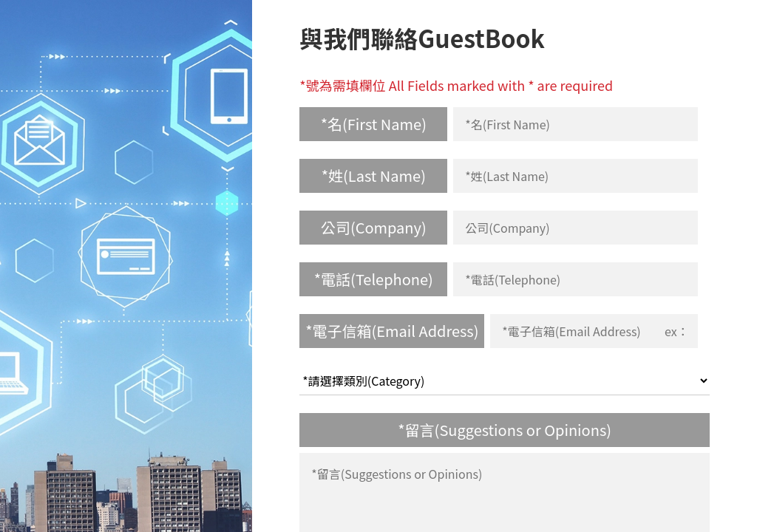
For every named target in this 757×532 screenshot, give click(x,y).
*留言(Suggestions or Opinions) (505, 430)
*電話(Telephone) (374, 279)
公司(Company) (374, 227)
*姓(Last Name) (374, 175)
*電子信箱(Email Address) (392, 331)
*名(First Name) (374, 124)
